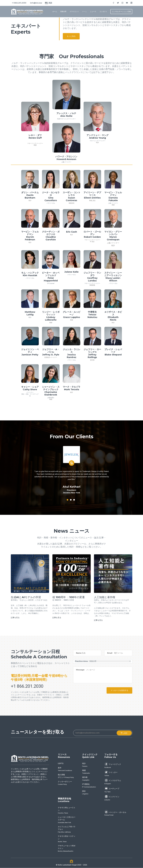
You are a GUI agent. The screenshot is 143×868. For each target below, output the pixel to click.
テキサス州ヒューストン (67, 810)
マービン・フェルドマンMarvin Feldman (30, 236)
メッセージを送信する (119, 691)
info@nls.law (36, 3)
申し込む (124, 733)
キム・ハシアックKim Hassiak (30, 274)
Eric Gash (71, 232)
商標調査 (92, 285)
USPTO (61, 764)
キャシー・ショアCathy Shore (30, 388)
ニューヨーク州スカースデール (67, 820)
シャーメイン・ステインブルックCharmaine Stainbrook (51, 391)
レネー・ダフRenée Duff (35, 137)
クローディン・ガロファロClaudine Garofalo (51, 236)
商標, (91, 201)
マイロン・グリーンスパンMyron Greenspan (113, 236)
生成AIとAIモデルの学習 (26, 597)
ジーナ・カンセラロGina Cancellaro (51, 196)
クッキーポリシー (65, 783)
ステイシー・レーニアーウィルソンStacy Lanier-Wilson (113, 277)
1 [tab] (68, 500)
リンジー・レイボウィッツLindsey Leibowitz (51, 316)
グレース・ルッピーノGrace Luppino (72, 315)
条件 (65, 769)
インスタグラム (113, 782)
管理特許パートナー (51, 357)
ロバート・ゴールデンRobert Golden (92, 234)
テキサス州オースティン (67, 839)
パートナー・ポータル (115, 813)
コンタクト (103, 11)
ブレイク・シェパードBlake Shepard (113, 352)
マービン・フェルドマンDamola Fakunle (113, 196)
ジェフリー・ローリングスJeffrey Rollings (92, 353)
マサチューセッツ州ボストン (67, 849)
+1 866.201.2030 (19, 3)
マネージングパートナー (35, 143)
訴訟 (94, 201)
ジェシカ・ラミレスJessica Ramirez (72, 353)
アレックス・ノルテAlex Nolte (66, 115)
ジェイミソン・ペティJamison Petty (30, 352)
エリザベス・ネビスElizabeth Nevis (113, 316)
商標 (35, 145)
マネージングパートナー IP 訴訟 (92, 241)
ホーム (55, 11)
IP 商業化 (89, 786)
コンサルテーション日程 (121, 12)
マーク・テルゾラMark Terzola (72, 388)
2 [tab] (71, 500)
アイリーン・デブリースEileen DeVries (92, 195)
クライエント (74, 11)
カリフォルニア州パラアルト (67, 830)
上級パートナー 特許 (113, 244)
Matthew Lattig (30, 313)
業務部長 (72, 203)
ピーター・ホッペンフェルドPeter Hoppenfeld (51, 277)
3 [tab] (74, 500)
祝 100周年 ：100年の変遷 (69, 597)
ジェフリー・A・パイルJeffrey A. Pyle (51, 352)
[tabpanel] (72, 468)
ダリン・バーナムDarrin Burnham (30, 195)
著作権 (92, 360)
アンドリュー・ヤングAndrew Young (97, 137)
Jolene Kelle (71, 272)
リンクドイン (112, 798)
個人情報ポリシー (66, 776)
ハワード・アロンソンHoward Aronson (66, 158)
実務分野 (63, 11)
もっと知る (72, 36)
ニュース (93, 11)
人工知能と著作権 (105, 597)
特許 (97, 142)
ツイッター (111, 774)
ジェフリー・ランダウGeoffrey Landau (92, 277)
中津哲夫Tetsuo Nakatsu (92, 315)
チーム (84, 11)
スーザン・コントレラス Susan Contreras (72, 196)
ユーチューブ (112, 790)
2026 (85, 865)
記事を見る (15, 618)
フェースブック (113, 766)
